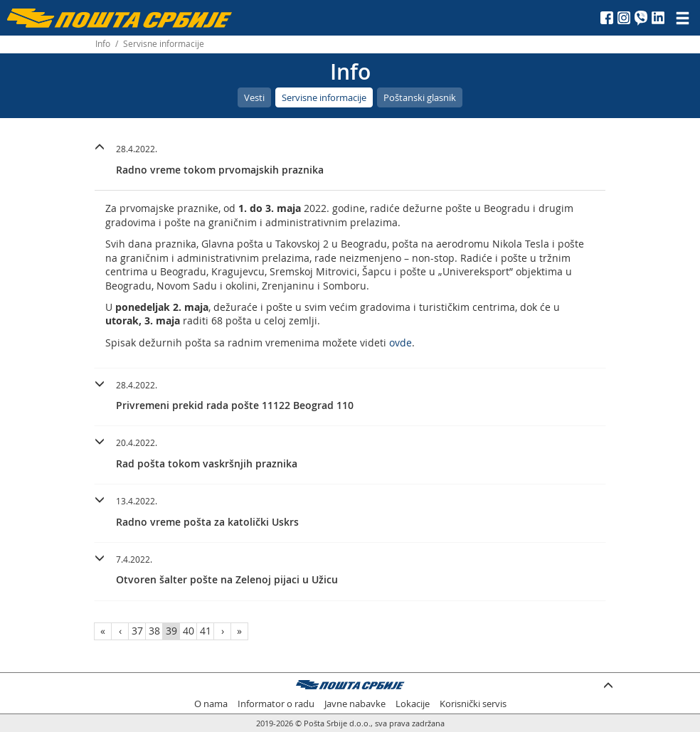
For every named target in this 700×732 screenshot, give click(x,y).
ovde (401, 343)
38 (154, 631)
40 (189, 631)
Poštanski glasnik (420, 97)
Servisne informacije (324, 97)
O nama (211, 704)
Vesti (254, 97)
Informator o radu (276, 704)
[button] (350, 158)
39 (171, 631)
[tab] (350, 161)
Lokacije (413, 704)
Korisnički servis (473, 704)
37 (137, 631)
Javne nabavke (355, 704)
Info (103, 44)
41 (206, 631)
